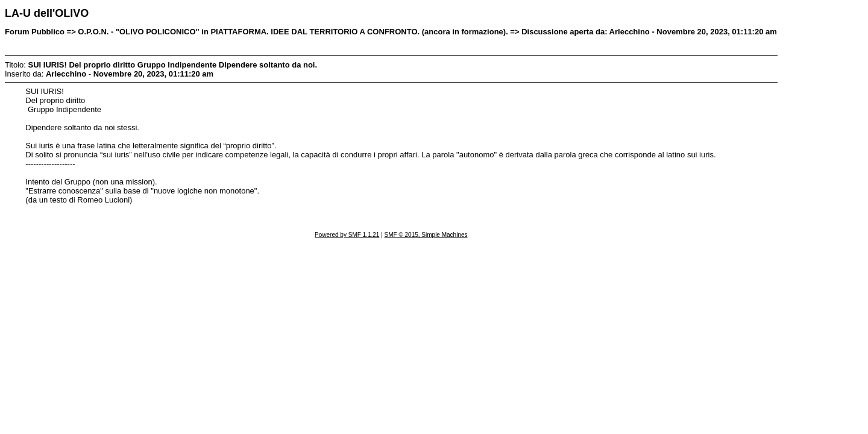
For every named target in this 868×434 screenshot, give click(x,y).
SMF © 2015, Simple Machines (426, 235)
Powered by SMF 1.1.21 (347, 235)
